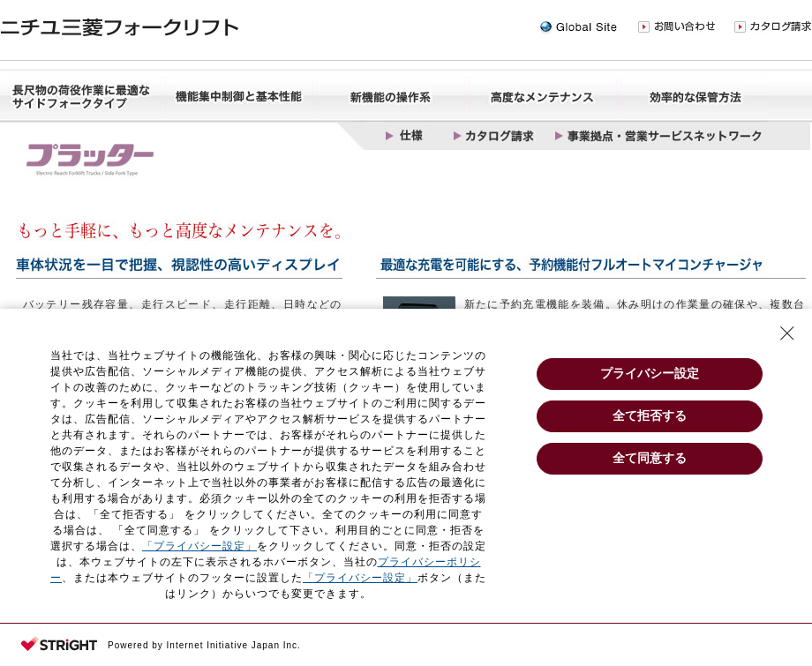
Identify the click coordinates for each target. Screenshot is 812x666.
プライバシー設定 (650, 373)
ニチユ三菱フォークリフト (119, 28)
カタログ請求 (773, 27)
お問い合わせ (677, 27)
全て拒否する (650, 415)
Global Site (578, 27)
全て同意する (650, 458)
